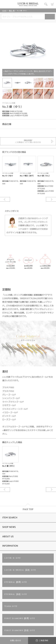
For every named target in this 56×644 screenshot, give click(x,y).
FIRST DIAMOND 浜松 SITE (20, 631)
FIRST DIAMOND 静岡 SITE (20, 619)
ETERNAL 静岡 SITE (16, 582)
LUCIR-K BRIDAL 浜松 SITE (20, 570)
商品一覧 (12, 11)
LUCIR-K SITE (13, 558)
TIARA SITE (11, 606)
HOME (4, 11)
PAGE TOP (28, 509)
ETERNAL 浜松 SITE (16, 594)
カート (52, 4)
